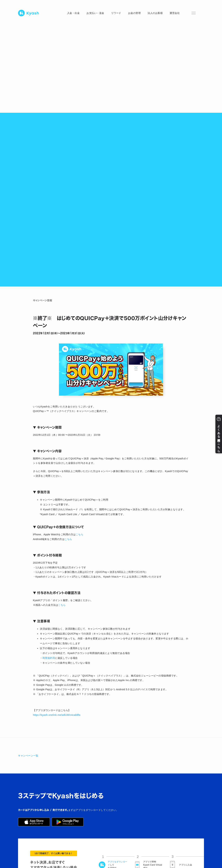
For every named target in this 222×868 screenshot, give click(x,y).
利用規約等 (49, 658)
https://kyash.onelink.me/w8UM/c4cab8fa (57, 715)
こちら (80, 534)
